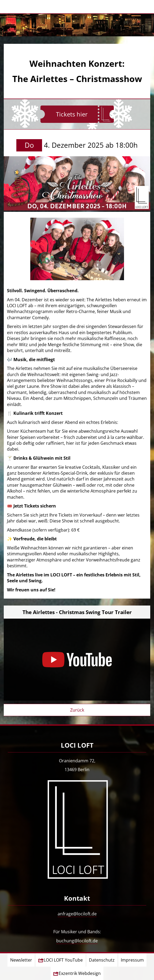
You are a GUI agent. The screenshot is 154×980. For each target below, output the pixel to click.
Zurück (77, 710)
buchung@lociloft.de (77, 941)
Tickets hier (72, 114)
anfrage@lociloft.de (77, 914)
